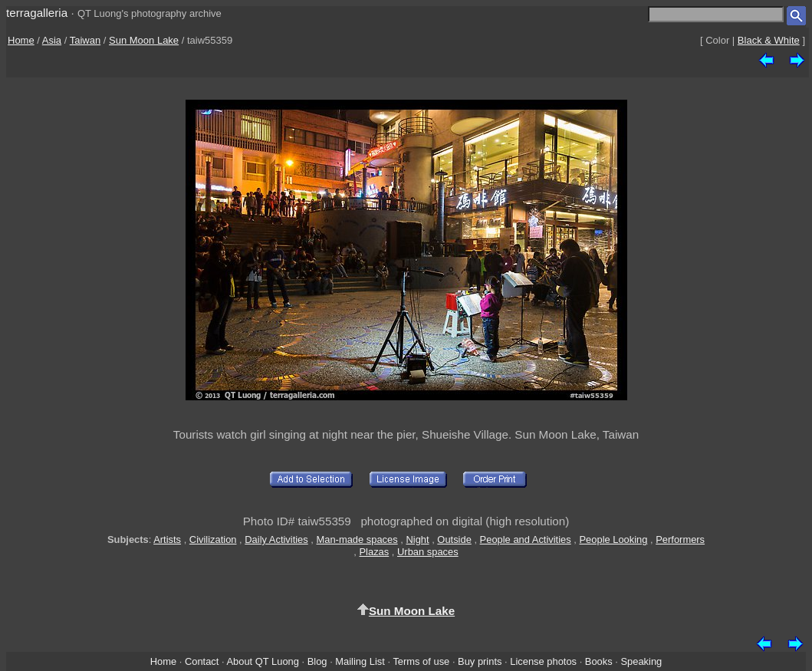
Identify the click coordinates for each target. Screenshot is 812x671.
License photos (543, 661)
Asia (52, 40)
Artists (167, 539)
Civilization (213, 539)
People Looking (613, 539)
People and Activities (526, 539)
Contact (202, 661)
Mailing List (360, 661)
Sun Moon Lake (144, 40)
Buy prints (480, 661)
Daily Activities (276, 539)
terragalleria (37, 13)
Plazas (375, 552)
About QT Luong (262, 661)
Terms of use (421, 661)
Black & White (769, 40)
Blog (317, 661)
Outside (454, 539)
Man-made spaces (357, 539)
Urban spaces (428, 552)
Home (21, 40)
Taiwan (85, 40)
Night (417, 539)
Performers (680, 539)
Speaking (641, 661)
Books (599, 661)
